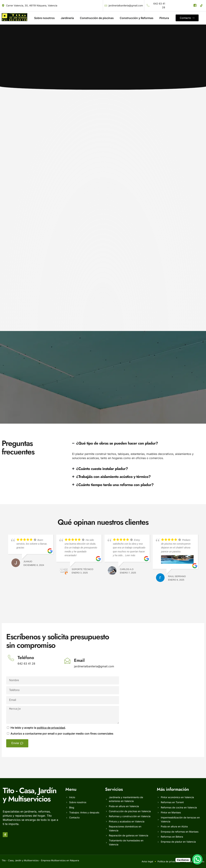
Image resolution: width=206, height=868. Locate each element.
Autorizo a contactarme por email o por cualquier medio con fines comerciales (62, 734)
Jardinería (67, 18)
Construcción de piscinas (97, 18)
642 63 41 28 (26, 664)
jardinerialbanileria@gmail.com (94, 666)
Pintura (164, 18)
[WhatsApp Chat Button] (197, 859)
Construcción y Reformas (137, 18)
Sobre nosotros (44, 18)
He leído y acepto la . (38, 728)
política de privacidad (51, 728)
